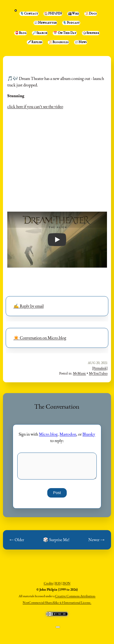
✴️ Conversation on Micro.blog (40, 338)
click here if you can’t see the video (35, 106)
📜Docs (91, 14)
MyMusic (79, 373)
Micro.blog (48, 434)
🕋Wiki (73, 14)
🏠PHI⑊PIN (53, 14)
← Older (17, 540)
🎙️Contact (29, 14)
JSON (67, 583)
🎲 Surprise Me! (56, 540)
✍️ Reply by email (29, 306)
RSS (58, 583)
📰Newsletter (45, 23)
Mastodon (68, 434)
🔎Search (40, 33)
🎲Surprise (91, 33)
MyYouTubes (98, 373)
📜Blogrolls (58, 42)
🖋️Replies (35, 42)
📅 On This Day (65, 33)
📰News (81, 42)
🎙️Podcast (71, 23)
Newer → (96, 540)
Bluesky (89, 434)
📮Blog (21, 33)
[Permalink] (100, 368)
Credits (48, 583)
